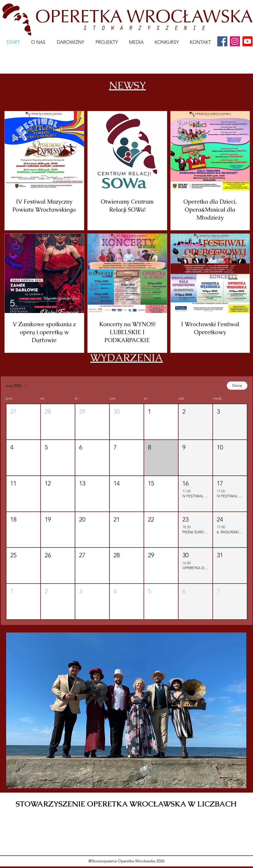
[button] (23, 422)
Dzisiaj (237, 385)
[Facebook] (222, 41)
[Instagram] (235, 41)
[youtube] (247, 41)
